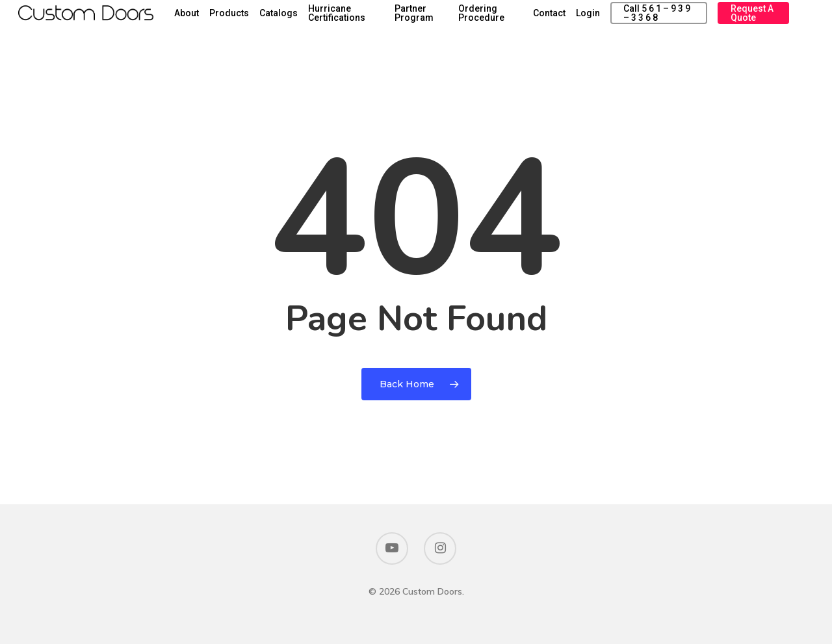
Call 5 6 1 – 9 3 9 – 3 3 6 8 (677, 21)
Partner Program (473, 21)
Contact (580, 21)
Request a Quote (759, 21)
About (262, 21)
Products (305, 21)
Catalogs (354, 21)
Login (619, 21)
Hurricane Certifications (412, 21)
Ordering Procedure (527, 21)
